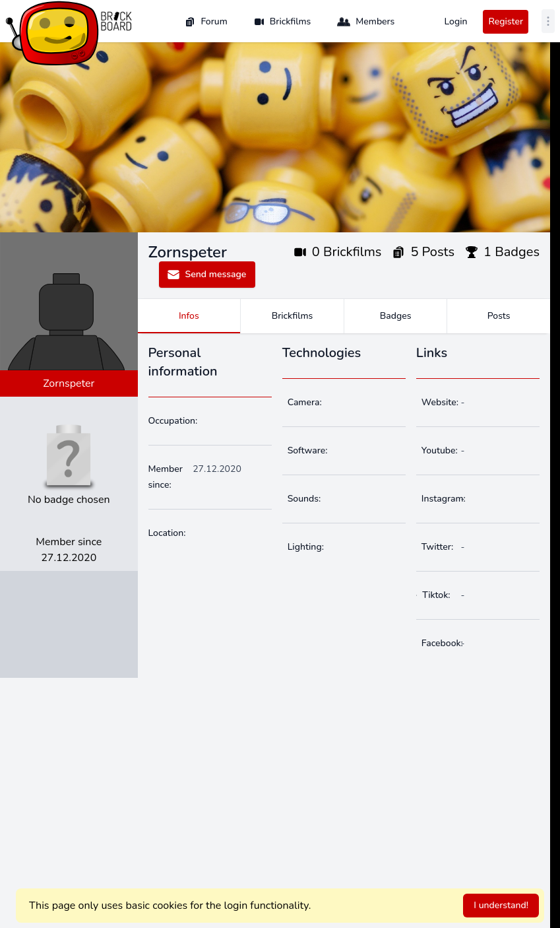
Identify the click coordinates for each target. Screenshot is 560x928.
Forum (206, 21)
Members (366, 22)
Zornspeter (69, 383)
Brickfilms (283, 21)
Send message (207, 275)
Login (455, 21)
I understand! (501, 905)
